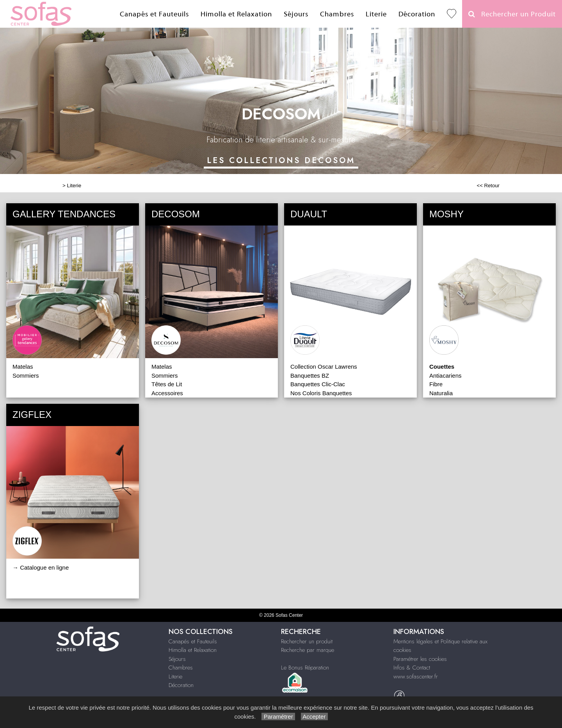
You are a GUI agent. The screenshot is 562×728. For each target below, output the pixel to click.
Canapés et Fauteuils (154, 14)
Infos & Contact (412, 668)
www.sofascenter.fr (416, 677)
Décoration (417, 14)
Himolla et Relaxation (236, 14)
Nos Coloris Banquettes (321, 393)
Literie (376, 14)
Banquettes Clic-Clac (318, 384)
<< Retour (488, 186)
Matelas (23, 367)
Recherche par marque (308, 650)
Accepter (314, 716)
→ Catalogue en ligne (41, 567)
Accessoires (167, 393)
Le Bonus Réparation (305, 668)
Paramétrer (278, 716)
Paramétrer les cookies (420, 659)
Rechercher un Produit (512, 14)
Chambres (337, 14)
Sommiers (26, 376)
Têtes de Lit (167, 384)
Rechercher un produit (307, 641)
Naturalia (441, 393)
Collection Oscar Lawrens (324, 367)
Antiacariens (446, 376)
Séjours (296, 14)
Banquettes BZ (310, 376)
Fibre (436, 384)
